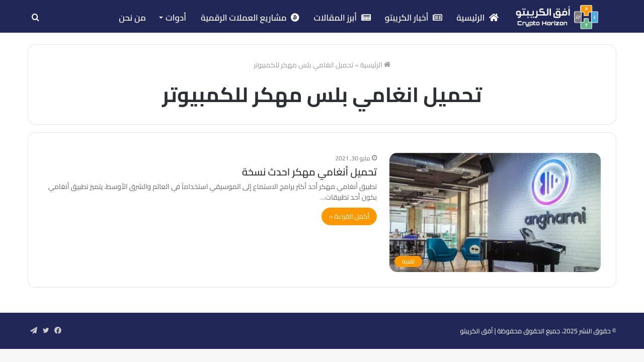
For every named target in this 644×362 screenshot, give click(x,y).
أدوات (176, 18)
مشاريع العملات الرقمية (250, 18)
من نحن (132, 18)
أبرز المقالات (342, 18)
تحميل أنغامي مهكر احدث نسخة (309, 172)
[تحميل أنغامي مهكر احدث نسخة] (495, 212)
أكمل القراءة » (349, 216)
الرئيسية (477, 18)
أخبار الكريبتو (414, 18)
